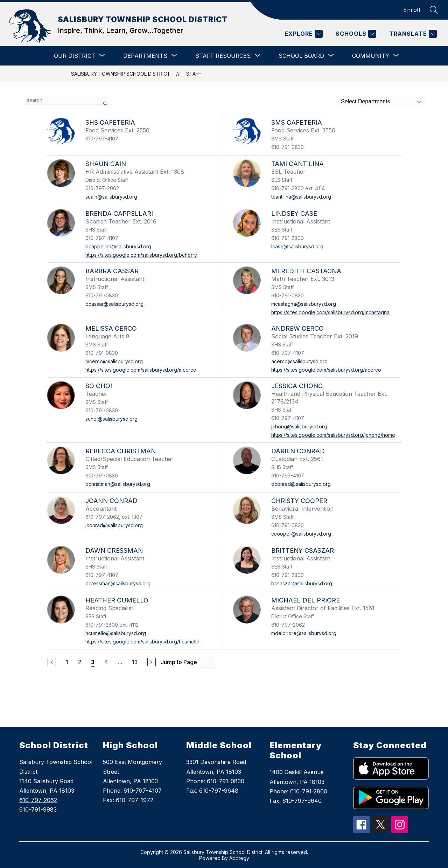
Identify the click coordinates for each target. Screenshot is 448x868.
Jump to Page (179, 662)
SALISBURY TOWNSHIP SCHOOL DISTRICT (121, 74)
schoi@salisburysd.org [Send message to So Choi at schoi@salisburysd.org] (111, 419)
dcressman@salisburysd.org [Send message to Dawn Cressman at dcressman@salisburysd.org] (118, 583)
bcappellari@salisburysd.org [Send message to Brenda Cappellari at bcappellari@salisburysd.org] (118, 246)
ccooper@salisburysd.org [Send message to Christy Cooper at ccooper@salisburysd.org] (301, 534)
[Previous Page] (52, 662)
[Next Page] (152, 662)
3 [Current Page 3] (93, 662)
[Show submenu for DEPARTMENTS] (145, 56)
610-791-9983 (38, 810)
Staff (194, 74)
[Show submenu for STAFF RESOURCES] (223, 56)
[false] (68, 100)
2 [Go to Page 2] (80, 662)
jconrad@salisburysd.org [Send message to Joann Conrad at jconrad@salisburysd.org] (114, 525)
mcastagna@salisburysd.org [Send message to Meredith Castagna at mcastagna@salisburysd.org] (304, 304)
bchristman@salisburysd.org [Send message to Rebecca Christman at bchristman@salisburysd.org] (118, 484)
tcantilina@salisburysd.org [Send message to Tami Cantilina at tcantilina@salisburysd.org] (301, 197)
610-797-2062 (38, 800)
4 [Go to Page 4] (106, 662)
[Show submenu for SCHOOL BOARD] (301, 56)
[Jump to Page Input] (208, 662)
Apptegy (239, 858)
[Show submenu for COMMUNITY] (371, 56)
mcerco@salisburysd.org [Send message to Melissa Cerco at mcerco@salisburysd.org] (114, 361)
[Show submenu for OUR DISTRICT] (75, 56)
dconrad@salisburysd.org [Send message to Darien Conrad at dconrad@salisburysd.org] (301, 484)
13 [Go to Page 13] (135, 662)
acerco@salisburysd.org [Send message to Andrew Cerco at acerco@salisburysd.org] (299, 361)
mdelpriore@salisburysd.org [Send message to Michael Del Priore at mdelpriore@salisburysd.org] (304, 633)
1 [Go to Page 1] (67, 662)
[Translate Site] (412, 34)
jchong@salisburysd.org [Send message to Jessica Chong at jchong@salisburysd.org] (299, 426)
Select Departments (366, 101)
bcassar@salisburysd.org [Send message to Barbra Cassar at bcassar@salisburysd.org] (114, 304)
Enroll (412, 10)
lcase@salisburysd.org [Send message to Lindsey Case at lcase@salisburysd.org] (297, 246)
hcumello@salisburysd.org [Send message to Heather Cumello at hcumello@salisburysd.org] (116, 633)
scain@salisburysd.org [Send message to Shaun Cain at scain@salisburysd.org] (111, 197)
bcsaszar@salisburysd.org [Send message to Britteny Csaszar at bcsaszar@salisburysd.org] (302, 583)
